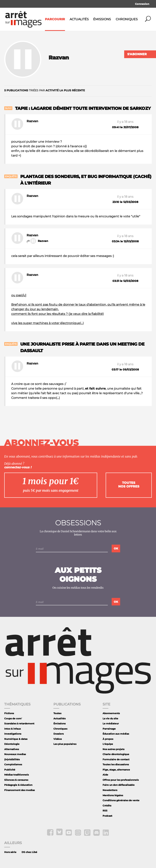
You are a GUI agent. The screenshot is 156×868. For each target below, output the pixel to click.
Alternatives (12, 749)
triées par (45, 90)
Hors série (10, 852)
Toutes (57, 713)
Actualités (79, 19)
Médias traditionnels (16, 775)
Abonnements (111, 713)
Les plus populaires (65, 744)
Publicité (10, 770)
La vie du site (110, 718)
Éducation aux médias (116, 734)
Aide (105, 775)
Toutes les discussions (116, 764)
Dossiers (59, 734)
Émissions (102, 19)
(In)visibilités (12, 759)
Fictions (9, 713)
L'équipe (108, 744)
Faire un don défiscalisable (119, 785)
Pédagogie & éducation (18, 785)
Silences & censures (16, 780)
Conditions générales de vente (121, 800)
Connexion (142, 4)
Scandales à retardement (19, 723)
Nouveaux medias (15, 754)
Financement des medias (19, 790)
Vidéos (58, 739)
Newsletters (110, 790)
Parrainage (109, 729)
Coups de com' (13, 718)
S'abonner (137, 54)
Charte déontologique (116, 754)
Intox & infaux (13, 729)
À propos (108, 739)
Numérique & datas (16, 739)
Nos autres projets (113, 749)
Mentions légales (113, 795)
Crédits (107, 806)
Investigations (13, 734)
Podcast (107, 816)
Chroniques (127, 19)
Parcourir (55, 19)
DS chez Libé (29, 852)
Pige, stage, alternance (116, 770)
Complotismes (13, 764)
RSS (105, 811)
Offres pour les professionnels (121, 780)
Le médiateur (111, 723)
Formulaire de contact (116, 759)
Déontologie (12, 744)
